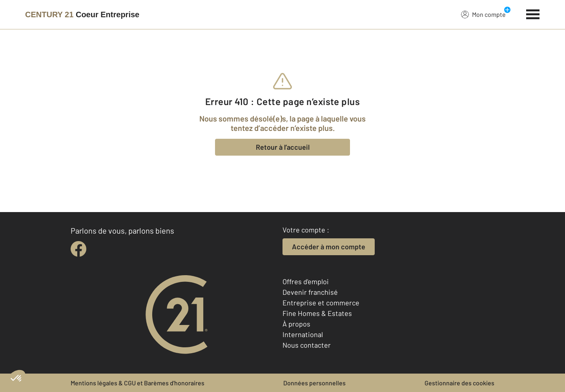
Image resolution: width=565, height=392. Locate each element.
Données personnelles (314, 383)
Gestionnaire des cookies (459, 383)
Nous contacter (307, 345)
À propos (296, 324)
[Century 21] (82, 15)
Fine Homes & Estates (317, 313)
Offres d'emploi (306, 281)
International (303, 334)
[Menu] (533, 13)
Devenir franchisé (310, 292)
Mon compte (483, 14)
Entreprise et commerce (321, 303)
